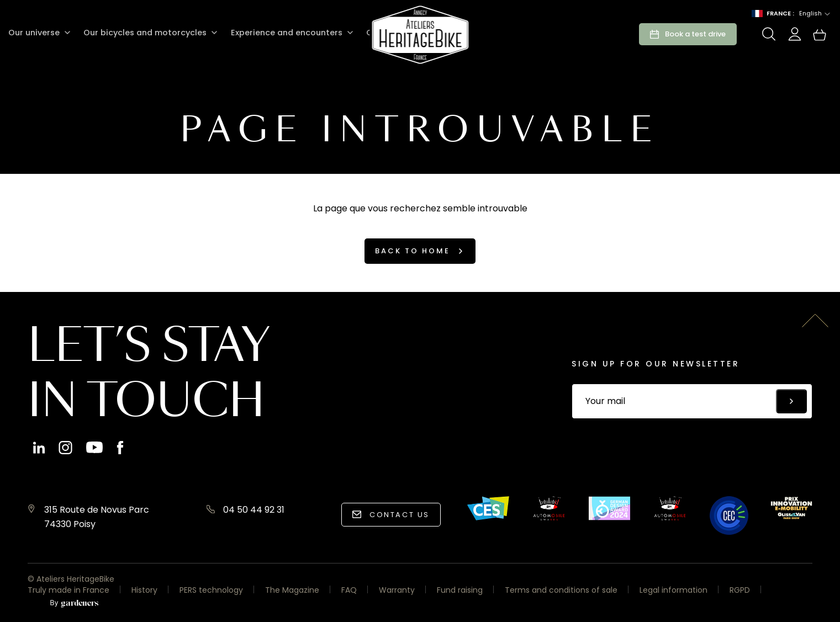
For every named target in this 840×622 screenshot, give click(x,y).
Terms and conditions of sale (561, 590)
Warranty (397, 590)
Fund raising (460, 590)
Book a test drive (695, 34)
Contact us (400, 515)
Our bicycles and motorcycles (144, 33)
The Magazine (292, 590)
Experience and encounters (284, 33)
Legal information (673, 590)
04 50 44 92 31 (254, 510)
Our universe (34, 33)
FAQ (349, 590)
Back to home (413, 251)
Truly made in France (68, 590)
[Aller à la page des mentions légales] (74, 604)
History (144, 590)
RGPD (740, 590)
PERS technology (211, 590)
